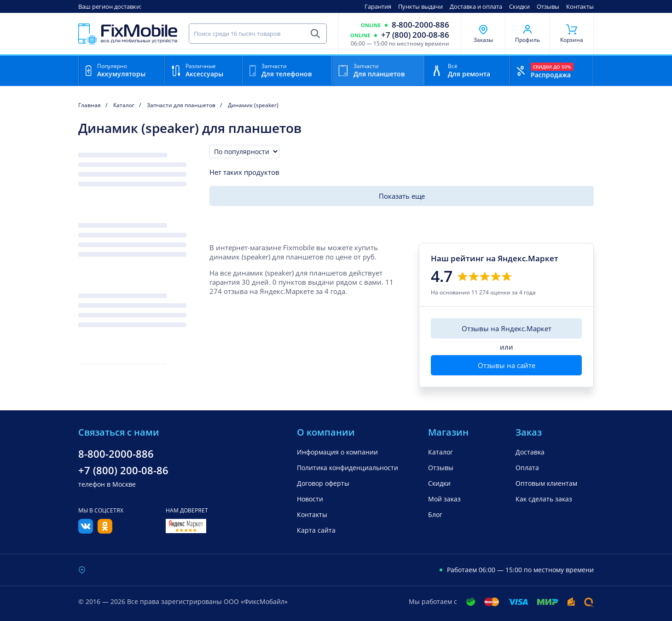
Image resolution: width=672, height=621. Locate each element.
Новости (310, 499)
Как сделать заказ (544, 499)
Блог (435, 515)
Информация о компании (337, 452)
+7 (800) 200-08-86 (415, 35)
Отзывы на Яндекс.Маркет (507, 328)
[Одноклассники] (105, 531)
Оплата (527, 468)
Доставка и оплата (476, 6)
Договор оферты (323, 483)
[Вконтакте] (86, 531)
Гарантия (378, 6)
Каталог (440, 452)
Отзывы (548, 6)
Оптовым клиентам (546, 483)
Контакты (580, 6)
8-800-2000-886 (420, 25)
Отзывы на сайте (507, 365)
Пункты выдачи (420, 6)
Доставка (530, 452)
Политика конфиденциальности (348, 468)
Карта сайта (316, 530)
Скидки (519, 6)
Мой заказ (444, 499)
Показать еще (402, 196)
